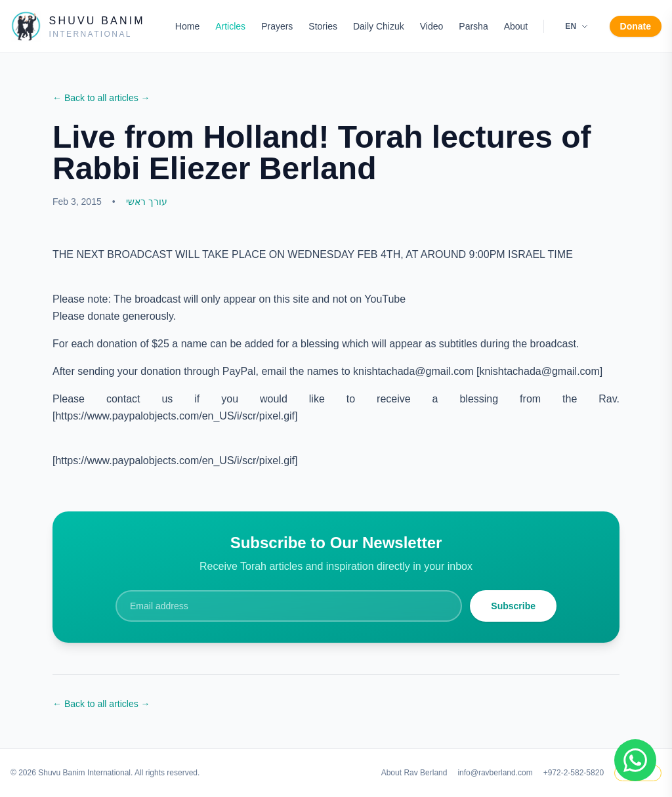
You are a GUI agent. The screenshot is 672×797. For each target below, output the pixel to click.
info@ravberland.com (495, 773)
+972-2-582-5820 (574, 773)
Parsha (473, 26)
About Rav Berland (414, 773)
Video (432, 26)
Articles (230, 26)
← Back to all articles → (101, 98)
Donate (636, 26)
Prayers (277, 26)
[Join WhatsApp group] (635, 760)
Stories (323, 26)
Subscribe (513, 606)
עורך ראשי (147, 202)
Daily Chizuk (379, 26)
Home (187, 26)
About (516, 26)
